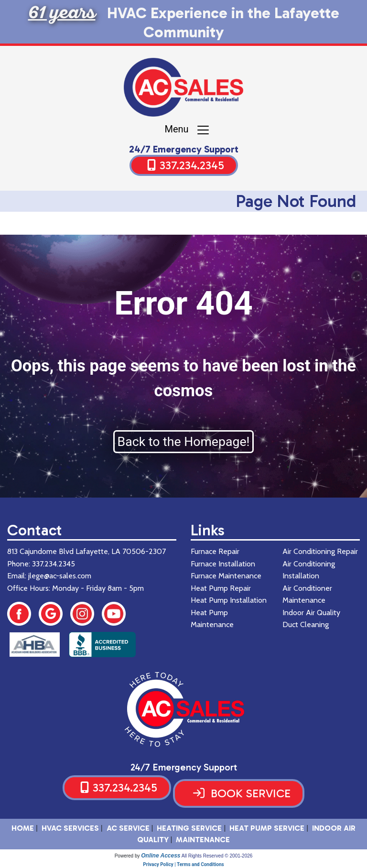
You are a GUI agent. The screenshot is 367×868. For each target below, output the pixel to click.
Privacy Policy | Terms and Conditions (183, 864)
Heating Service (189, 828)
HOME (23, 828)
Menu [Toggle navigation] (187, 130)
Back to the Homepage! (184, 442)
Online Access (161, 856)
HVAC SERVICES (70, 828)
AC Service (128, 828)
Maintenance (203, 840)
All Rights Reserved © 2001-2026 (217, 856)
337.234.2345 (192, 165)
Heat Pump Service (267, 828)
